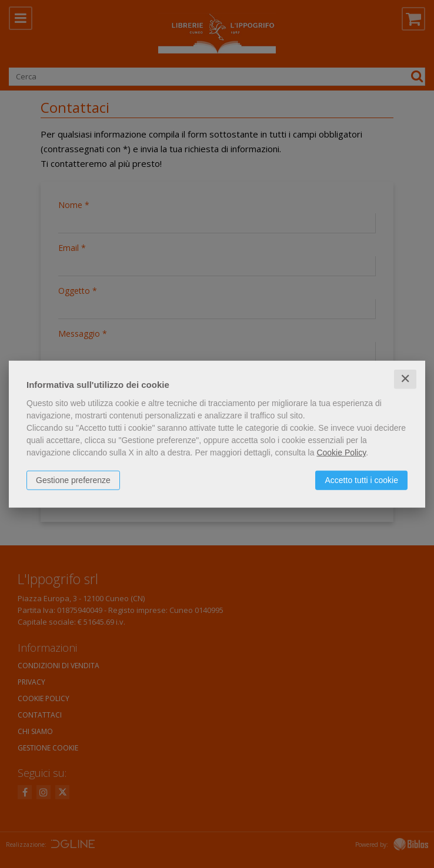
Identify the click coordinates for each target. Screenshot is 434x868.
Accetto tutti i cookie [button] (361, 480)
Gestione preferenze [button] (73, 480)
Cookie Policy (341, 453)
